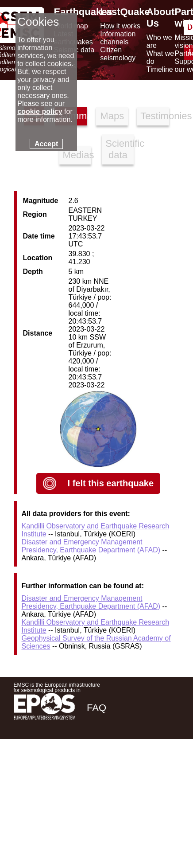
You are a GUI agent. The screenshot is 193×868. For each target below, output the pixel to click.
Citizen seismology (118, 54)
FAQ (96, 708)
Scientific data (120, 149)
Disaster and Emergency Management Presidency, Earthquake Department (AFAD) (91, 546)
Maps (112, 116)
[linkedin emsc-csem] (142, 771)
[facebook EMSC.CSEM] (94, 771)
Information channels (118, 38)
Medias (77, 155)
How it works (120, 26)
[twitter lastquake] (118, 771)
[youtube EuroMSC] (167, 771)
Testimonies (154, 116)
